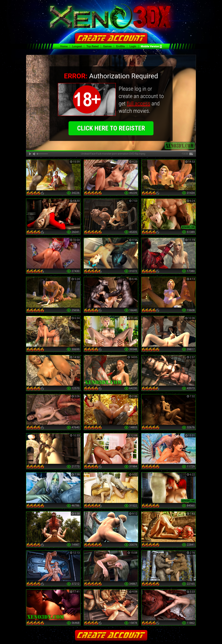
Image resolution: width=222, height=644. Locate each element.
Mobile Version (150, 46)
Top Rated (92, 46)
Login (133, 46)
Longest (77, 46)
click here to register (111, 137)
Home (64, 46)
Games (107, 46)
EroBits (120, 46)
